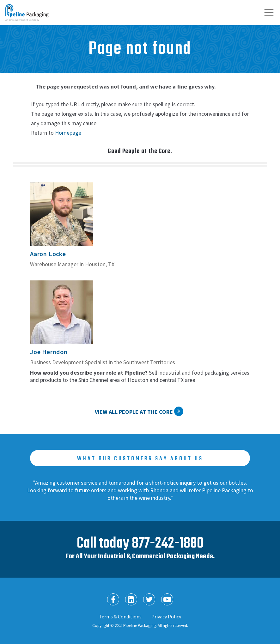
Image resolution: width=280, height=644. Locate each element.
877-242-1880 (168, 544)
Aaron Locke (48, 254)
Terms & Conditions (120, 616)
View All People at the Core (134, 412)
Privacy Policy (166, 616)
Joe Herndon (49, 352)
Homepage (68, 133)
